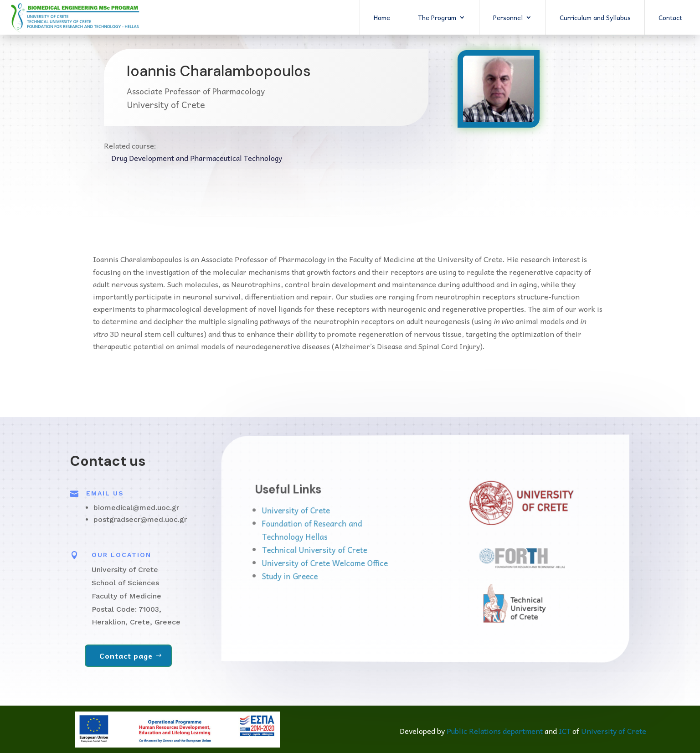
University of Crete (335, 513)
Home (382, 17)
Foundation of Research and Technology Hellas (346, 531)
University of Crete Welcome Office (355, 562)
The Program (437, 17)
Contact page (126, 655)
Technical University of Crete (348, 549)
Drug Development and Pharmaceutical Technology (197, 158)
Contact (670, 17)
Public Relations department (495, 731)
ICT (565, 731)
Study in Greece (331, 574)
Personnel (508, 17)
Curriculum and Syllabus (595, 17)
